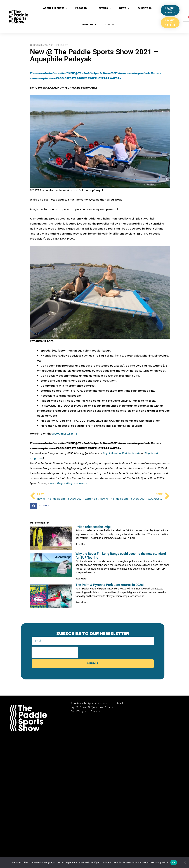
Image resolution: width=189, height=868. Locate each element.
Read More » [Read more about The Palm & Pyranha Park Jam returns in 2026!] (81, 602)
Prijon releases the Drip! (93, 527)
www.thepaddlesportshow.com (70, 483)
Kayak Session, (113, 453)
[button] (41, 506)
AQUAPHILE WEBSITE (65, 434)
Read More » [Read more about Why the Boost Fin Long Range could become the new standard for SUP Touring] (81, 579)
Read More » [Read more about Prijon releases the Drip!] (81, 544)
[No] (185, 862)
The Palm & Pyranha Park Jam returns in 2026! (110, 585)
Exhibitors (146, 8)
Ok (174, 862)
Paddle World (131, 453)
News (124, 8)
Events (105, 8)
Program (83, 8)
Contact (111, 25)
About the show (55, 8)
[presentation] (55, 652)
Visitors (89, 25)
